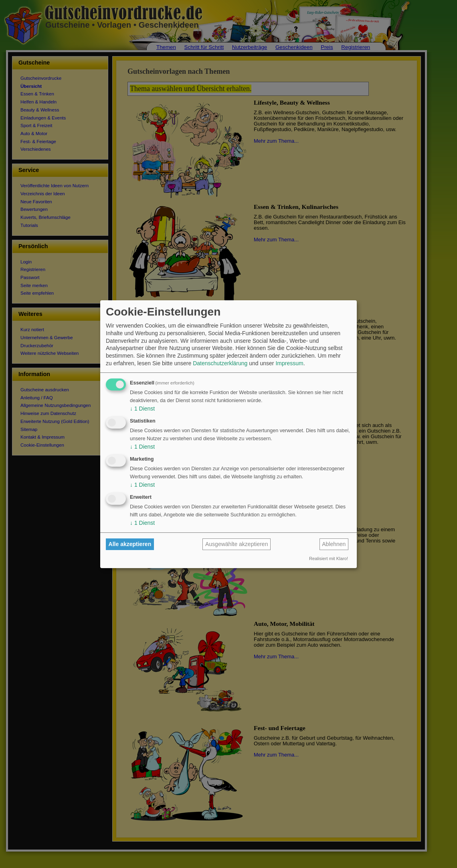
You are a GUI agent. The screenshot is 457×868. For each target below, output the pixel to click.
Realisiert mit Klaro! (329, 558)
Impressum (289, 363)
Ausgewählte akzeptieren (237, 544)
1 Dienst (142, 409)
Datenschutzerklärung (220, 363)
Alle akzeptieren (130, 544)
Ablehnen (334, 544)
